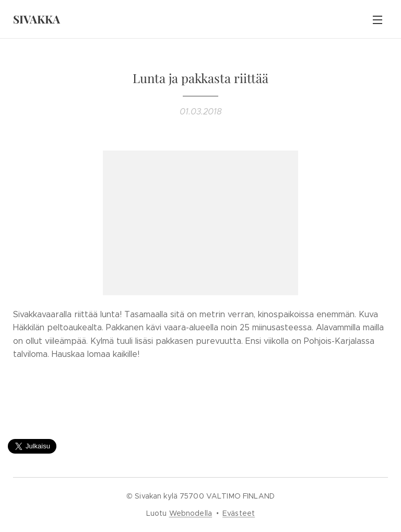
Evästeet (239, 513)
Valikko (378, 20)
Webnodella (191, 513)
